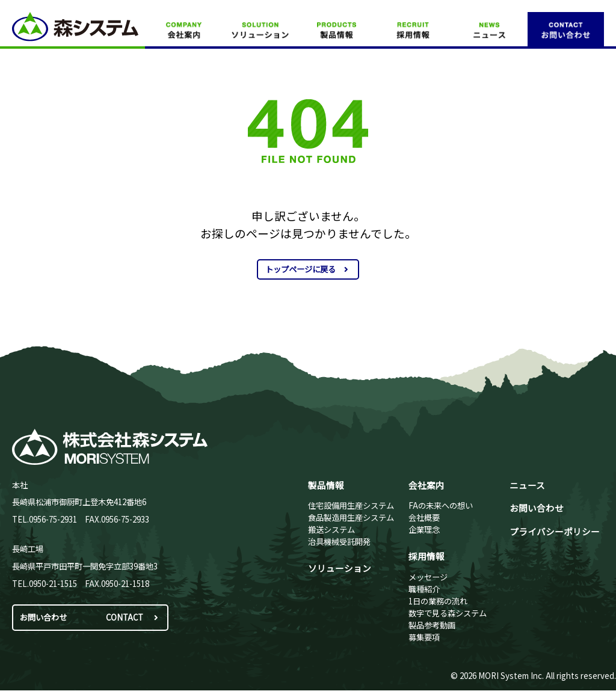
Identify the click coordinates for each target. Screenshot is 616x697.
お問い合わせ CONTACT (91, 617)
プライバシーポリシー (555, 531)
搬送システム (331, 530)
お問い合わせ (537, 508)
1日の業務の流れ (438, 601)
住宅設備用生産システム (351, 505)
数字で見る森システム (448, 613)
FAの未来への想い (441, 505)
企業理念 (424, 530)
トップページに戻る (308, 269)
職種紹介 (424, 589)
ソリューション (340, 568)
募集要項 (424, 637)
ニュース (527, 485)
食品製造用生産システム (351, 517)
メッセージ (428, 577)
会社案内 (427, 485)
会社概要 (424, 517)
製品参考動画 (432, 625)
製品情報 (326, 485)
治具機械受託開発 (339, 542)
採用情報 (427, 556)
